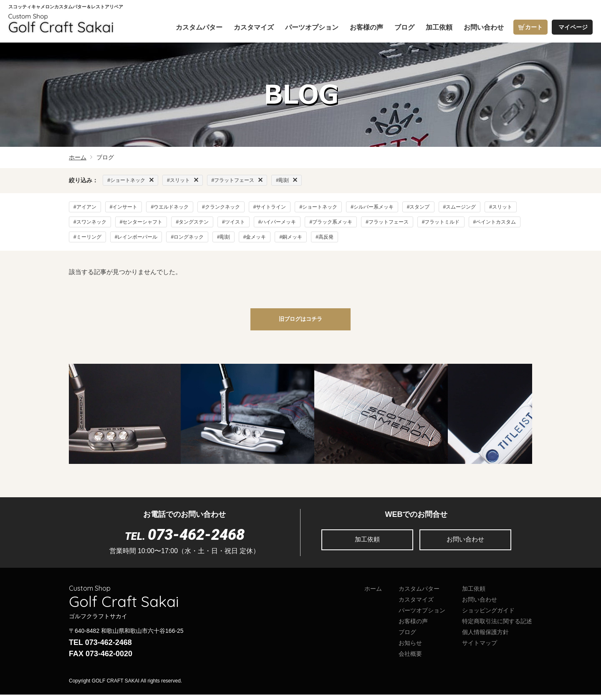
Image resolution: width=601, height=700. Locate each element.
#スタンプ (418, 207)
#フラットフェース (387, 222)
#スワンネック (90, 222)
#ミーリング (87, 237)
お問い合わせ (465, 545)
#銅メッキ (291, 237)
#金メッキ (255, 237)
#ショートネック (318, 207)
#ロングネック (187, 237)
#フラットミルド (441, 222)
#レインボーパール (136, 237)
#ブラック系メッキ (331, 222)
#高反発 (324, 237)
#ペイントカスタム (495, 222)
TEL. (185, 542)
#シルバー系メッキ (372, 207)
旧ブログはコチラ (300, 323)
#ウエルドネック (170, 207)
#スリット (501, 207)
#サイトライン (270, 207)
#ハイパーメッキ (277, 222)
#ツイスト (234, 222)
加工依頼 (367, 545)
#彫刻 (223, 237)
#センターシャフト (141, 222)
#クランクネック (221, 207)
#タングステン (192, 222)
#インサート (124, 207)
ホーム (78, 157)
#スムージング (460, 207)
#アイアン (85, 207)
